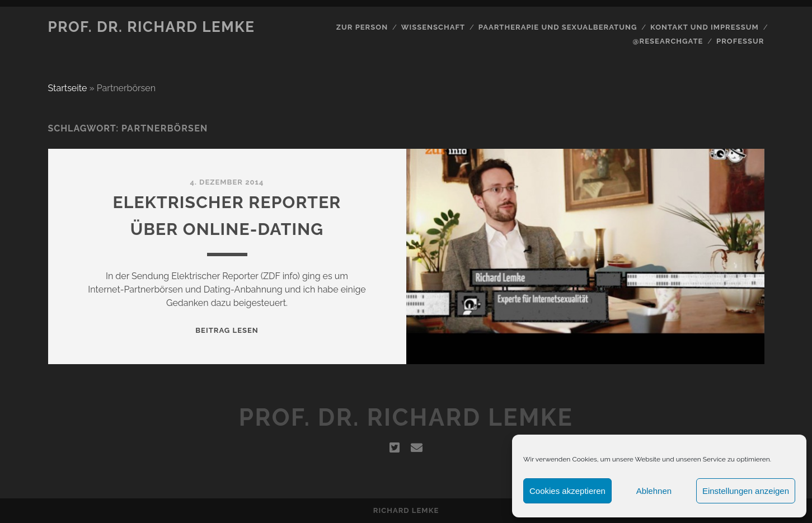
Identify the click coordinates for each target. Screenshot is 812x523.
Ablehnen (654, 491)
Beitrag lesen (227, 330)
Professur (740, 41)
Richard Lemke (406, 510)
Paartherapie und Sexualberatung (558, 27)
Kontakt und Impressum (705, 27)
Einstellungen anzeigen (746, 491)
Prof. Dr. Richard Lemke (152, 27)
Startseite (68, 88)
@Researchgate (668, 41)
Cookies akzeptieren (567, 491)
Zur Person (362, 27)
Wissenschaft (433, 27)
